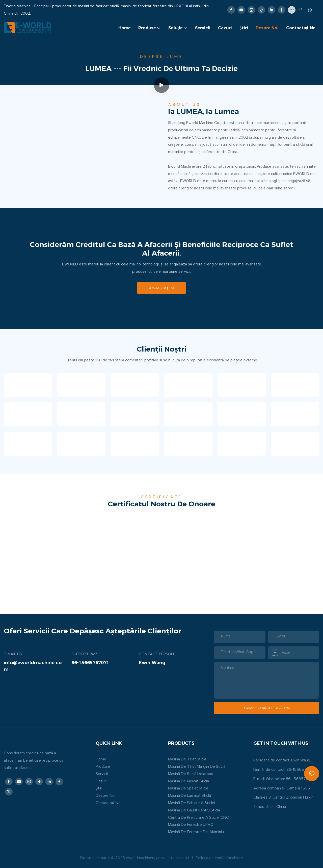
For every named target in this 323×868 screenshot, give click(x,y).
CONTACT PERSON (156, 654)
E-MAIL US (13, 654)
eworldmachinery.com (145, 858)
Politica (202, 858)
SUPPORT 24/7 (84, 654)
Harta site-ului (177, 858)
